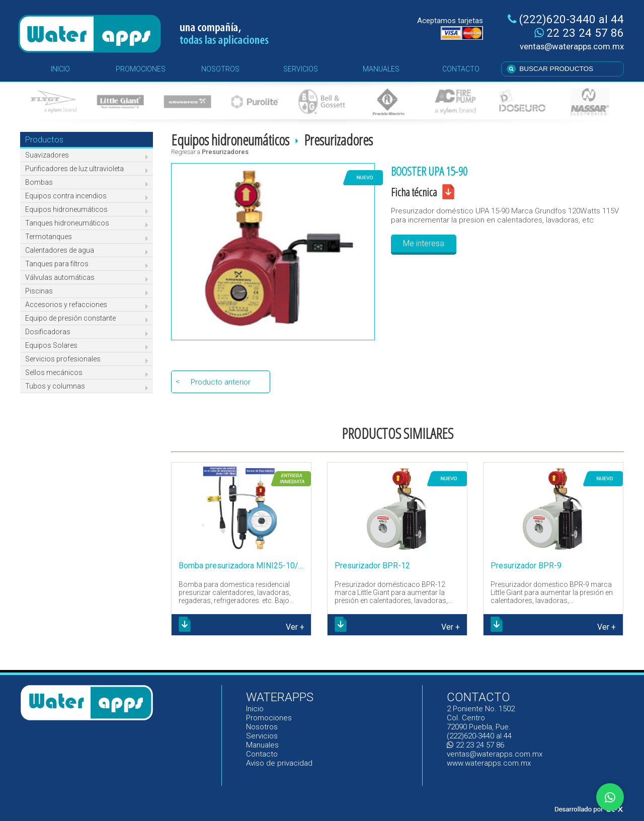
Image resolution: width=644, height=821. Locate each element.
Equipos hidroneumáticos (66, 209)
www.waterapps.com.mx (489, 763)
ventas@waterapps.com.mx (572, 46)
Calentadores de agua (60, 250)
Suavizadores (47, 155)
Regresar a (210, 152)
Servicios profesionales (63, 359)
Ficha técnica (414, 192)
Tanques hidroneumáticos (67, 223)
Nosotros (262, 727)
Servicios (262, 736)
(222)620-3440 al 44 (566, 19)
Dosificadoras (48, 332)
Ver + (295, 627)
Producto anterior (221, 382)
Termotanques (49, 237)
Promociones (269, 718)
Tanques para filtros (57, 264)
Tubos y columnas (55, 386)
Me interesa (424, 243)
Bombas (39, 182)
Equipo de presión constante (70, 318)
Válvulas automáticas (60, 277)
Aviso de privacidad (279, 763)
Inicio (255, 709)
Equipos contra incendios (66, 196)
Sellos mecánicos (54, 372)
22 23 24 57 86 (579, 33)
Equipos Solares (51, 345)
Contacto (262, 754)
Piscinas (39, 291)
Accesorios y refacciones (66, 305)
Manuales (262, 745)
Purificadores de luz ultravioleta (74, 169)
